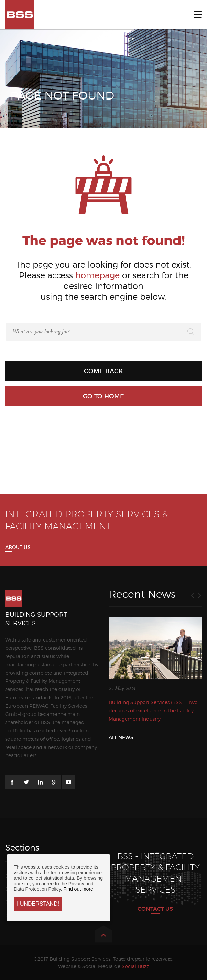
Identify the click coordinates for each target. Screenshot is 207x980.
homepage (97, 275)
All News (121, 737)
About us (18, 547)
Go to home (103, 396)
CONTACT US (155, 909)
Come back (103, 371)
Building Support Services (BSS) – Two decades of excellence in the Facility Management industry (153, 711)
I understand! (38, 904)
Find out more (78, 889)
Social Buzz (135, 966)
